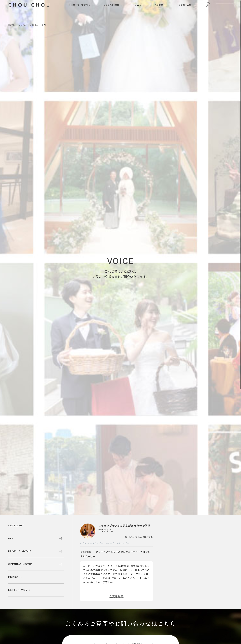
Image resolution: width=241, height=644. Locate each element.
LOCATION (112, 13)
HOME (12, 25)
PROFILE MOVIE (20, 551)
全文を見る (116, 596)
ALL (11, 538)
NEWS (137, 13)
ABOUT (160, 13)
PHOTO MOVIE (80, 13)
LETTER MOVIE (19, 590)
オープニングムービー (118, 543)
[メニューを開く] (225, 13)
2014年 (34, 25)
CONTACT (186, 13)
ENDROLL (15, 577)
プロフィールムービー (92, 543)
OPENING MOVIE (20, 564)
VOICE (23, 25)
